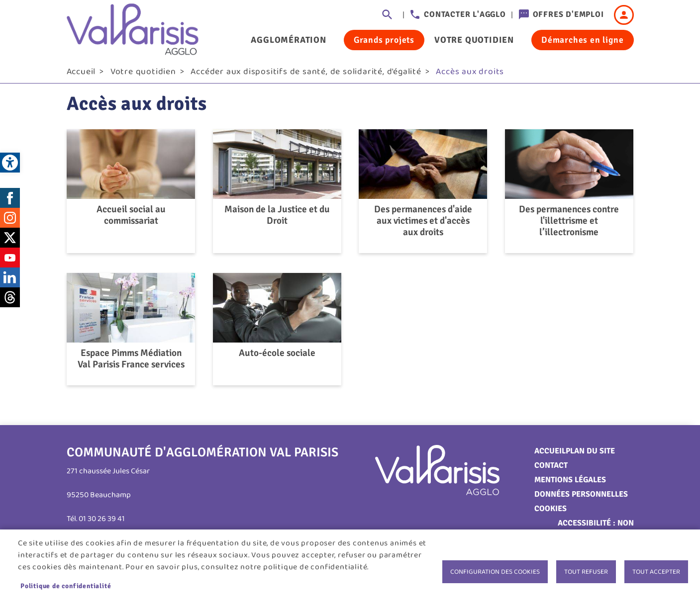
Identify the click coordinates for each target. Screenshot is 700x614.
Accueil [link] (81, 75)
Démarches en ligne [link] (582, 40)
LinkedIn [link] (10, 281)
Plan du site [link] (590, 454)
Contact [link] (551, 469)
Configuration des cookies (495, 572)
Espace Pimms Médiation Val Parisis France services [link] (131, 362)
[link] (10, 163)
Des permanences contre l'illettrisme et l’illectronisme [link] (569, 224)
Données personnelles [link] (581, 498)
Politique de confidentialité (66, 586)
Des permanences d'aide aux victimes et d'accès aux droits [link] (423, 224)
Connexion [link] (624, 15)
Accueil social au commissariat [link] (131, 219)
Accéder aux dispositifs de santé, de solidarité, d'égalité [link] (306, 75)
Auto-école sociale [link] (277, 357)
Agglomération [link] (288, 40)
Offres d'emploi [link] (568, 14)
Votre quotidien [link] (474, 40)
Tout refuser (586, 572)
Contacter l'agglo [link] (465, 14)
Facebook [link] (10, 201)
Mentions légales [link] (570, 483)
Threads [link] (10, 301)
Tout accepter (656, 572)
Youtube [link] (10, 261)
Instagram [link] (10, 221)
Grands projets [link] (384, 40)
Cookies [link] (550, 512)
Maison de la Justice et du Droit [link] (277, 219)
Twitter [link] (10, 241)
